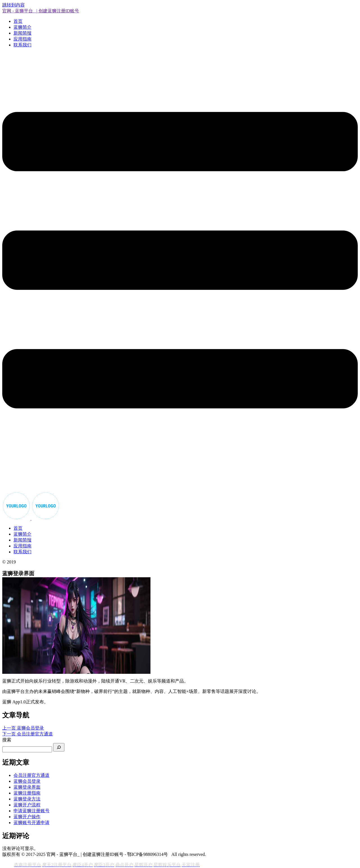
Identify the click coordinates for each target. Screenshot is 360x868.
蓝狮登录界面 (27, 787)
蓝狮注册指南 (27, 793)
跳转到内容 (13, 5)
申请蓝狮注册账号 (31, 811)
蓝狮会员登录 (27, 781)
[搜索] (59, 747)
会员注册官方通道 (31, 775)
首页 (18, 21)
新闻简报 (22, 33)
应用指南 (22, 39)
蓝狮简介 (22, 27)
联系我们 (22, 45)
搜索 (7, 740)
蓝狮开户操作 (27, 817)
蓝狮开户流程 (27, 805)
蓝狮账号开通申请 (31, 823)
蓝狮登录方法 (27, 799)
